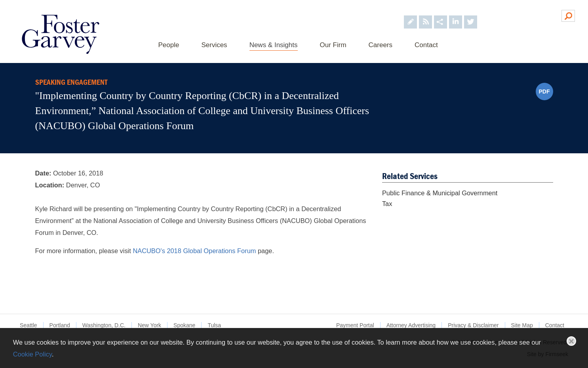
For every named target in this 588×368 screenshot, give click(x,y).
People (169, 45)
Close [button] (571, 341)
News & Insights (274, 45)
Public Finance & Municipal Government (440, 193)
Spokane (184, 325)
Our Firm (333, 45)
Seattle (29, 325)
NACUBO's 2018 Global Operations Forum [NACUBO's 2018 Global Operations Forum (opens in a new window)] (194, 251)
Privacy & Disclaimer (473, 325)
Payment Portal (355, 325)
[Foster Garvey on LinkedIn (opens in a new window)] (456, 15)
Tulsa (214, 325)
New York (149, 325)
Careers (381, 45)
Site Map (522, 325)
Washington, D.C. (104, 325)
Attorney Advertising (411, 325)
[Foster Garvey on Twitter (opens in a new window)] (471, 15)
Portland (60, 325)
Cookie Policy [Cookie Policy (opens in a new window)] (32, 354)
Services (214, 45)
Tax (387, 204)
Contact (426, 45)
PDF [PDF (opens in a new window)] (544, 92)
